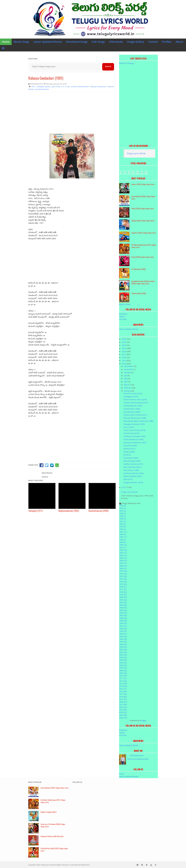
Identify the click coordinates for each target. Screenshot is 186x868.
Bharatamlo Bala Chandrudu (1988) (138, 421)
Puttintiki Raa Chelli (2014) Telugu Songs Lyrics (54, 850)
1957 (123, 537)
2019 (124, 361)
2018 (124, 364)
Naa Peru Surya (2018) (133, 393)
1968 (123, 566)
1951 (122, 521)
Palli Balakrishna (137, 756)
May (126, 378)
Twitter (122, 317)
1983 (123, 605)
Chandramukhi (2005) (139, 293)
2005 (123, 663)
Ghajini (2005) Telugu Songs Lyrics (143, 221)
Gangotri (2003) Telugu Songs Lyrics (144, 233)
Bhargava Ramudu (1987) (134, 424)
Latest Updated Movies (48, 42)
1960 (123, 545)
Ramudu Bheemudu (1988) (135, 418)
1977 (123, 589)
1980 (123, 597)
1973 (123, 579)
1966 (123, 561)
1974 (123, 582)
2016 (123, 691)
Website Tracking (126, 63)
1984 (123, 608)
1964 (123, 555)
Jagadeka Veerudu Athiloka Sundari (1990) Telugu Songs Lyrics (143, 282)
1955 (123, 532)
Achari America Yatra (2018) (135, 400)
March (127, 385)
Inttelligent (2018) (131, 397)
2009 (123, 673)
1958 (122, 540)
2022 (124, 351)
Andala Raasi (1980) (132, 409)
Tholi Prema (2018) (131, 433)
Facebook (123, 314)
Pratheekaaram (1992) (133, 406)
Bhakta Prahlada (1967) (49, 812)
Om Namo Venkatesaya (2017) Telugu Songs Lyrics (144, 246)
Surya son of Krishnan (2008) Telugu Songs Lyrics (53, 825)
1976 (123, 587)
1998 (123, 644)
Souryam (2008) (130, 446)
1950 (122, 519)
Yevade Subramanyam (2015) (136, 403)
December (129, 366)
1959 (122, 542)
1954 (122, 529)
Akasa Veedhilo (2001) (133, 476)
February (128, 388)
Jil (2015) (127, 455)
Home (6, 42)
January (127, 391)
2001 (123, 652)
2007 (123, 668)
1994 (123, 634)
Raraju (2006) (129, 452)
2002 (123, 655)
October (128, 372)
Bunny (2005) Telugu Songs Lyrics (143, 257)
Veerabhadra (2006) (132, 412)
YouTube (123, 319)
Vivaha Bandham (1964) (133, 439)
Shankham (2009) (131, 458)
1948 (122, 513)
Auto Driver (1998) (131, 470)
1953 (122, 527)
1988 (123, 618)
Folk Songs (98, 42)
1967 (123, 563)
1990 (123, 623)
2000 (123, 650)
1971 (123, 574)
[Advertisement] (72, 113)
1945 (122, 506)
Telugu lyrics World (48, 865)
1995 (123, 636)
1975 (123, 584)
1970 (123, 571)
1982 (123, 602)
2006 (123, 665)
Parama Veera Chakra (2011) (135, 415)
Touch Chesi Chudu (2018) (134, 430)
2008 (123, 671)
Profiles (167, 42)
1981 (123, 600)
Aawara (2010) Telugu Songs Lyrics (143, 184)
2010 (123, 676)
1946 (122, 508)
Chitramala (116, 42)
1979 (123, 595)
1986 (123, 613)
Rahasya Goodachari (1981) (46, 78)
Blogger (143, 720)
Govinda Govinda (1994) (134, 473)
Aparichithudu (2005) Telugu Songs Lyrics (143, 198)
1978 (123, 592)
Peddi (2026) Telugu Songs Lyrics (143, 208)
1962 (123, 550)
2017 (124, 487)
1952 (122, 524)
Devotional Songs (77, 42)
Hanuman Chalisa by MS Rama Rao (52, 836)
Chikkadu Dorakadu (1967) (135, 436)
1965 (123, 558)
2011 (123, 678)
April (126, 382)
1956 (122, 534)
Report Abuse (125, 304)
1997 (123, 642)
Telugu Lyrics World (136, 153)
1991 (123, 626)
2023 (124, 348)
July (126, 376)
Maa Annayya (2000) (132, 461)
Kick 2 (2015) (129, 427)
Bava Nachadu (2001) (132, 467)
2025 (124, 342)
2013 (123, 684)
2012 (123, 681)
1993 (123, 631)
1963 (123, 553)
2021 (124, 354)
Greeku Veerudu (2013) (133, 464)
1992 (123, 629)
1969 (123, 568)
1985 (123, 610)
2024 (124, 345)
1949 (122, 516)
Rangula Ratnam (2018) (133, 482)
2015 (123, 689)
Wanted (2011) (130, 449)
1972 (123, 576)
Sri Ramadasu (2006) (139, 269)
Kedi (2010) (128, 479)
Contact (153, 42)
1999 (123, 647)
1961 (122, 548)
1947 (122, 511)
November (129, 369)
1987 (123, 615)
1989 (123, 621)
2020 (124, 357)
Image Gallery (136, 42)
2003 (123, 657)
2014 (123, 686)
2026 (124, 339)
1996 (123, 639)
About (179, 42)
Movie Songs (21, 42)
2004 (123, 660)
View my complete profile (138, 759)
